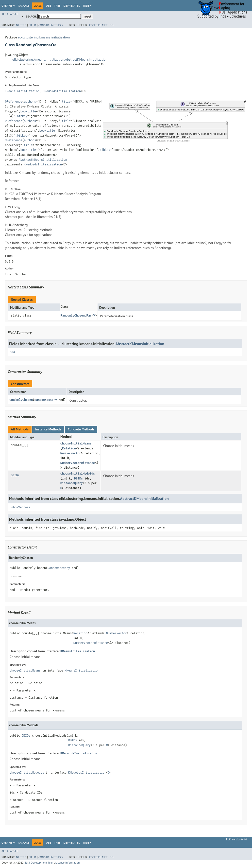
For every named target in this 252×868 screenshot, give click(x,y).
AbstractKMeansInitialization (43, 160)
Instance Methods (48, 429)
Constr (44, 25)
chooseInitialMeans (76, 443)
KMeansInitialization (22, 91)
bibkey (22, 116)
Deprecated (72, 6)
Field (32, 25)
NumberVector (71, 453)
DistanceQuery (72, 483)
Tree (57, 6)
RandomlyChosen (21, 400)
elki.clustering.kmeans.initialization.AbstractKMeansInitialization (60, 59)
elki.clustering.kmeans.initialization (44, 37)
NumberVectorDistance (78, 463)
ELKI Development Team (39, 862)
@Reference (14, 101)
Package (24, 6)
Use (48, 6)
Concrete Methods (81, 429)
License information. (68, 862)
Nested (21, 25)
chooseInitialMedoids (78, 473)
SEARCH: (31, 16)
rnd (12, 352)
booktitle (28, 111)
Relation (69, 448)
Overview (8, 6)
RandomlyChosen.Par (76, 315)
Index (87, 6)
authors (30, 101)
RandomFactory (46, 400)
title (66, 101)
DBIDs (15, 475)
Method (57, 25)
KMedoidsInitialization (62, 91)
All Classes (10, 14)
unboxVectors (20, 507)
